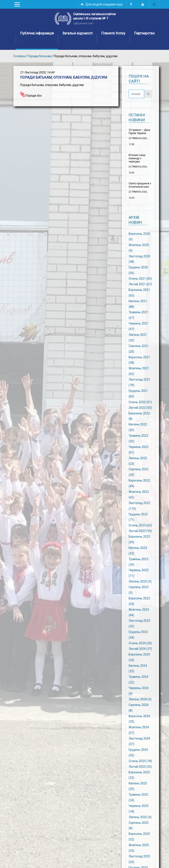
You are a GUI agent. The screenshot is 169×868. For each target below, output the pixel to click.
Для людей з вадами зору (102, 4)
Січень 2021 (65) (140, 279)
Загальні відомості (77, 33)
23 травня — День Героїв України (139, 132)
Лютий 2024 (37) (140, 649)
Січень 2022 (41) (140, 402)
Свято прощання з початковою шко (140, 185)
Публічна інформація (37, 33)
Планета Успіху (113, 33)
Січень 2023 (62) (140, 525)
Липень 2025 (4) (140, 817)
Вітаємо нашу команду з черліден (137, 158)
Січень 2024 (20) (140, 643)
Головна (19, 56)
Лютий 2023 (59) (140, 531)
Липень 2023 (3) (140, 581)
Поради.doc (31, 96)
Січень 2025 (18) (140, 761)
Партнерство (144, 33)
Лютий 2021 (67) (140, 284)
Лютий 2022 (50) (140, 407)
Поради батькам (39, 56)
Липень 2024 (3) (140, 699)
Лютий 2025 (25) (140, 766)
